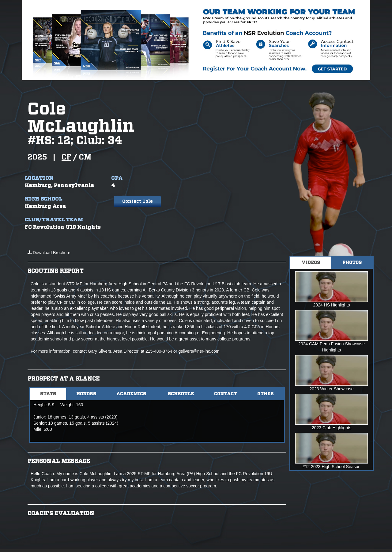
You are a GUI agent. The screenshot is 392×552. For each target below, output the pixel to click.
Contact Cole (138, 201)
